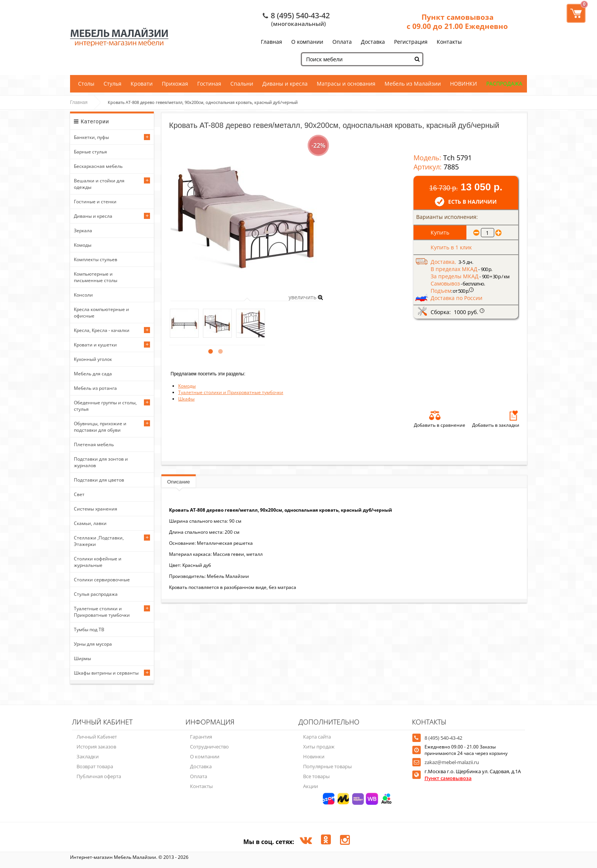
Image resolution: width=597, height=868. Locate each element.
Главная (271, 42)
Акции (310, 786)
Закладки (88, 756)
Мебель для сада (93, 374)
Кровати (142, 84)
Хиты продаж (319, 747)
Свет (79, 494)
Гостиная (209, 84)
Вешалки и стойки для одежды (99, 184)
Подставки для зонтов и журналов (101, 462)
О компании (307, 42)
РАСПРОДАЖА (504, 84)
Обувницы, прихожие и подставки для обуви (100, 427)
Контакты (449, 42)
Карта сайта (317, 737)
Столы (86, 84)
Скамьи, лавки (90, 523)
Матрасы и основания (346, 84)
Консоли (83, 295)
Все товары (316, 776)
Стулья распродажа (96, 594)
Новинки (314, 756)
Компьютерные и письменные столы (96, 277)
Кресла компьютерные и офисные (101, 313)
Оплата (342, 42)
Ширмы (82, 658)
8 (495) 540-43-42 (300, 15)
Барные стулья (90, 152)
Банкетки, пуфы (91, 137)
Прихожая (175, 84)
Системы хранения (96, 509)
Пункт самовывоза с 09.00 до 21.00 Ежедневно (457, 22)
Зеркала (83, 231)
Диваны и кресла (285, 84)
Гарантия (201, 737)
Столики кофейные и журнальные (98, 562)
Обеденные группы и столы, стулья (105, 406)
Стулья (113, 84)
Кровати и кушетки (95, 345)
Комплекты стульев (96, 259)
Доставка (373, 42)
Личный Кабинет (97, 737)
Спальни (242, 84)
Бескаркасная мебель (98, 166)
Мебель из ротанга (95, 388)
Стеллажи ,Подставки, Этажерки (99, 541)
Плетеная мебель (94, 444)
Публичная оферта (99, 776)
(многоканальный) (298, 24)
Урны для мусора (93, 644)
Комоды (83, 245)
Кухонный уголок (93, 359)
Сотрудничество (209, 747)
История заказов (96, 747)
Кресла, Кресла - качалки (102, 330)
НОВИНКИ (464, 84)
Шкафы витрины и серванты (106, 673)
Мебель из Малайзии (413, 84)
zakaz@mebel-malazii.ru (452, 762)
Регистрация (411, 42)
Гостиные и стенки (95, 202)
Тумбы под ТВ (89, 629)
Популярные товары (327, 766)
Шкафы (186, 399)
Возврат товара (95, 766)
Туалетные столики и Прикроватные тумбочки (102, 612)
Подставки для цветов (99, 480)
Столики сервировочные (102, 580)
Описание (179, 482)
